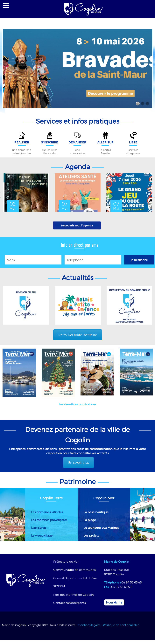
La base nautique (96, 512)
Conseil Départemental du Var (75, 578)
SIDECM (59, 586)
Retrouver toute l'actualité (78, 335)
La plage (90, 520)
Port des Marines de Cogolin (74, 595)
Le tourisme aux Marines (101, 528)
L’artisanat (39, 528)
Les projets (91, 535)
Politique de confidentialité (121, 625)
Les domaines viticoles (47, 512)
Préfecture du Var (66, 561)
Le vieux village (42, 535)
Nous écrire (114, 602)
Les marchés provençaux (49, 520)
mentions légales (89, 625)
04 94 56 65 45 (131, 582)
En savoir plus (78, 463)
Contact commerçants (70, 603)
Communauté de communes (74, 570)
